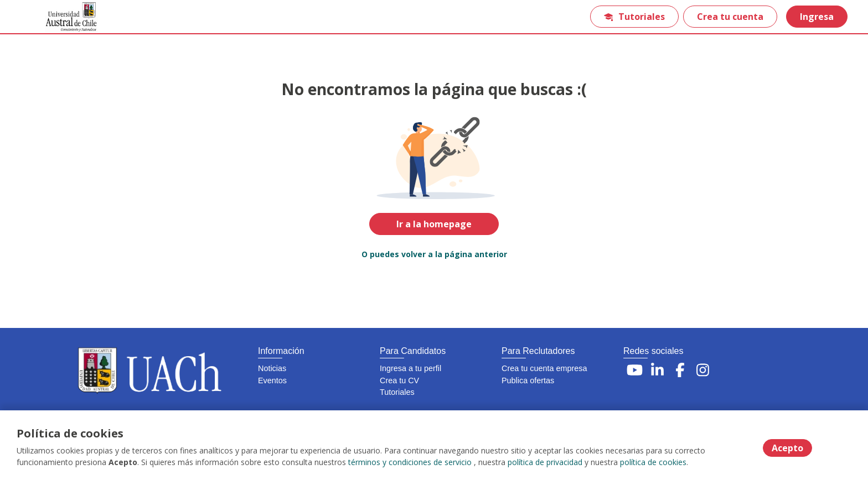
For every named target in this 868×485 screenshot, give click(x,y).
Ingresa (816, 17)
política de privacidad (545, 463)
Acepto (787, 448)
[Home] (64, 17)
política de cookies (653, 463)
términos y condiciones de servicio (410, 463)
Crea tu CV (399, 380)
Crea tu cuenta (730, 17)
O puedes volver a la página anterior (434, 254)
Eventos (272, 380)
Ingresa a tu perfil (410, 368)
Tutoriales (634, 17)
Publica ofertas (528, 380)
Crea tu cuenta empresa (544, 368)
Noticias (272, 368)
